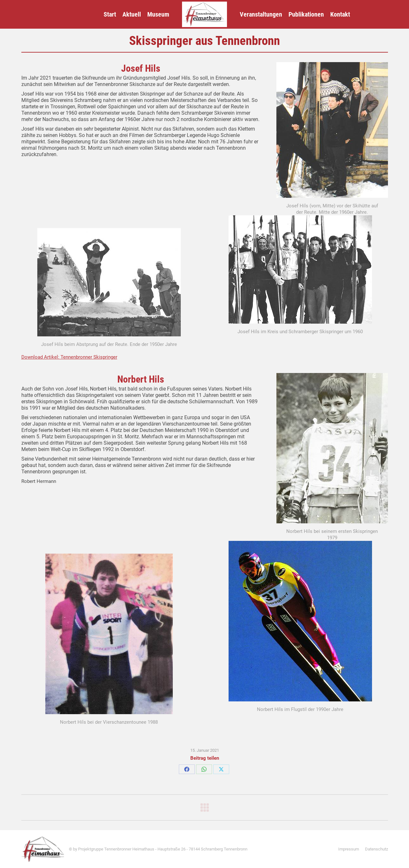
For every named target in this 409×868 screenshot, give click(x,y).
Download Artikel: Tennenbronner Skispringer (69, 357)
